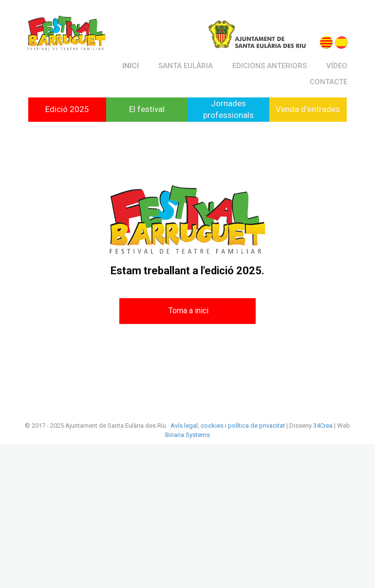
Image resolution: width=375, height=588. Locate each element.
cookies (211, 426)
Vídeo (337, 66)
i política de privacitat (254, 426)
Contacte (328, 82)
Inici (131, 66)
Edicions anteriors (270, 66)
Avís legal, (185, 426)
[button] (187, 311)
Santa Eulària (186, 66)
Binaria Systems (187, 435)
